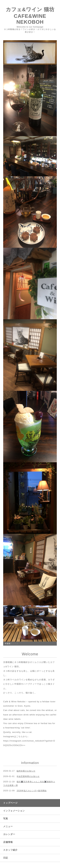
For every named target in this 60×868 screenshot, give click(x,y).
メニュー (8, 826)
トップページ (10, 803)
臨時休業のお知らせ (26, 771)
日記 (6, 858)
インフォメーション (14, 811)
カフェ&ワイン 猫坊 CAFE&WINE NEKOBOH (30, 16)
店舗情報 (8, 842)
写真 (6, 819)
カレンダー (9, 834)
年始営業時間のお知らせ (28, 776)
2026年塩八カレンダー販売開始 (32, 791)
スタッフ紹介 (10, 850)
